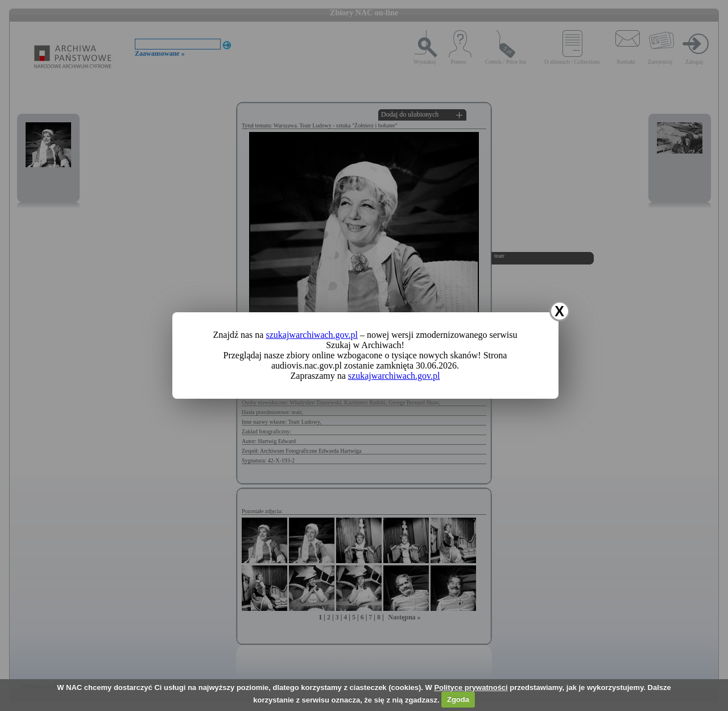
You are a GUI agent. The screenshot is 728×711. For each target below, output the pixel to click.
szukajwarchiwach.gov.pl (312, 335)
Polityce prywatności (471, 687)
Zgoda (458, 699)
